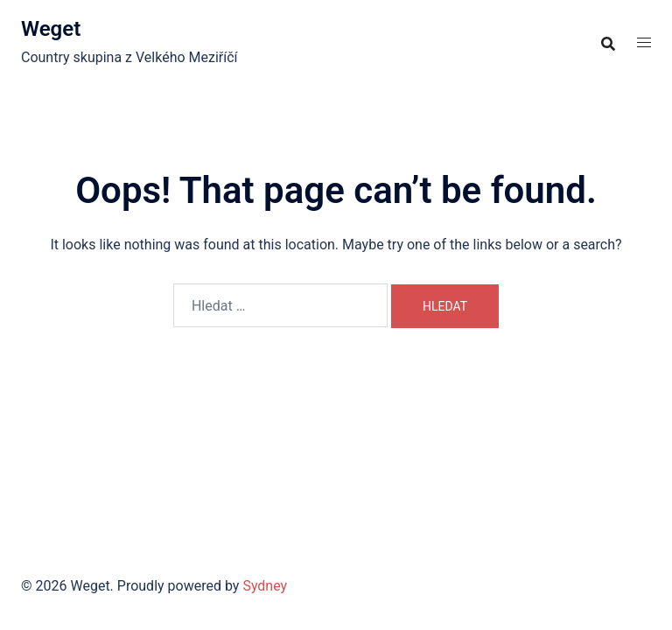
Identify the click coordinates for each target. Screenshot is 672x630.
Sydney (265, 586)
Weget (51, 29)
